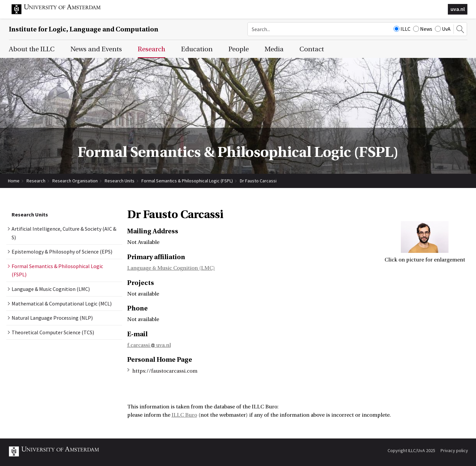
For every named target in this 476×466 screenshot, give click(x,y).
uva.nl (458, 9)
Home (14, 181)
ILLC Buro (184, 415)
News (423, 29)
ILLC (402, 29)
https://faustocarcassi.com (165, 371)
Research (36, 181)
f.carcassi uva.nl (149, 345)
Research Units (120, 181)
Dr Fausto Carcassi (258, 181)
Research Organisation (75, 181)
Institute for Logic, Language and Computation (84, 29)
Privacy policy (454, 450)
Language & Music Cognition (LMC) (171, 268)
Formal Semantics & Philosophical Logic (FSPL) (187, 181)
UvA (443, 29)
